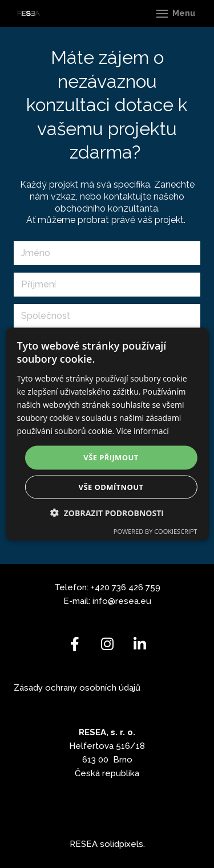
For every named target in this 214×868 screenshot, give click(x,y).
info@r (105, 601)
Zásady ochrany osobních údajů (77, 688)
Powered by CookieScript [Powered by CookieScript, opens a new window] (156, 531)
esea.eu (135, 601)
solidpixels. (122, 844)
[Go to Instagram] (107, 644)
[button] (107, 512)
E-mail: (78, 601)
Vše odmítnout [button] (111, 486)
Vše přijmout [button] (111, 457)
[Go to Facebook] (74, 644)
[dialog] (107, 434)
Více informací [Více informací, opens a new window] (143, 431)
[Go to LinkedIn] (140, 644)
